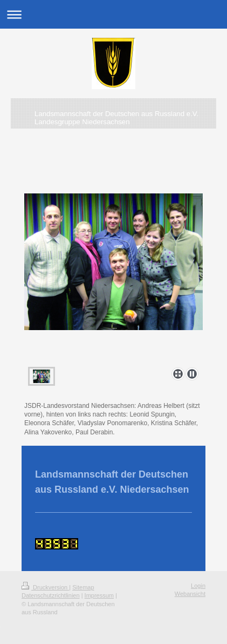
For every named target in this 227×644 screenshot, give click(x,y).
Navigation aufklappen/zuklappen (113, 14)
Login (198, 586)
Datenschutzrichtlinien (51, 595)
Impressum (99, 595)
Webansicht (190, 594)
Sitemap (83, 587)
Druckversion (45, 587)
